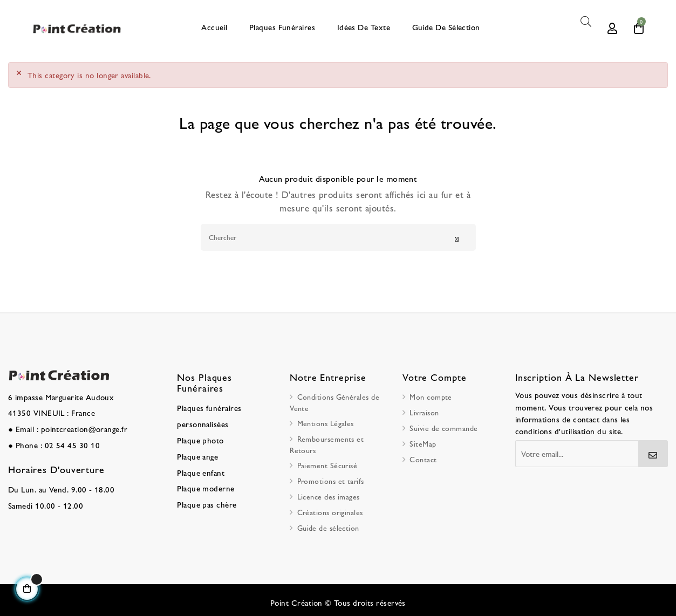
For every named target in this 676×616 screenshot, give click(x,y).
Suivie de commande (443, 426)
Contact (423, 457)
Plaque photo (199, 435)
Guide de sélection (328, 526)
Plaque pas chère (204, 496)
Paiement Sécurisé (327, 463)
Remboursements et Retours (327, 443)
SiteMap (423, 442)
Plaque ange (196, 450)
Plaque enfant (199, 466)
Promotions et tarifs (331, 479)
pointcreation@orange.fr (80, 425)
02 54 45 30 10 (67, 440)
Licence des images (329, 495)
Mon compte (431, 395)
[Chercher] (338, 235)
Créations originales (330, 510)
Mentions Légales (326, 421)
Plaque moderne (204, 481)
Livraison (424, 410)
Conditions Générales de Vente (334, 401)
